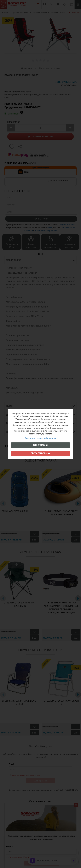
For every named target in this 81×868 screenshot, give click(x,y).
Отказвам (40, 445)
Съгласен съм (40, 453)
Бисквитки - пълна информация (40, 438)
